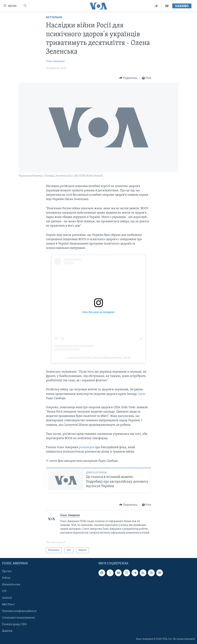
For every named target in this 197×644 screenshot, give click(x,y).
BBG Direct (8, 605)
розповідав (87, 447)
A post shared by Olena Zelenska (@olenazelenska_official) (98, 358)
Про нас (7, 571)
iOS (4, 591)
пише (142, 394)
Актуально (54, 17)
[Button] (128, 78)
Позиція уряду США (14, 624)
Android (7, 598)
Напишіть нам (11, 585)
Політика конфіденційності (19, 611)
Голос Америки (55, 61)
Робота (6, 578)
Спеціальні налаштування (18, 618)
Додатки (7, 631)
